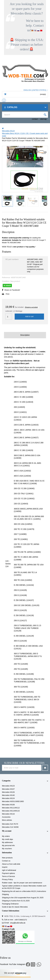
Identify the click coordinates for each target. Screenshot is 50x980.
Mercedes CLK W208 (10, 827)
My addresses (7, 842)
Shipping (5, 894)
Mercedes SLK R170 (10, 824)
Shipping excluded (31, 307)
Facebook (4, 964)
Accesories (6, 817)
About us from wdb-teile (11, 864)
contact (35, 119)
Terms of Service (8, 876)
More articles (7, 820)
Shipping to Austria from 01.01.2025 (16, 901)
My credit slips (7, 839)
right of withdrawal (9, 870)
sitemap (43, 119)
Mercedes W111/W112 (11, 808)
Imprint (5, 867)
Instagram (21, 964)
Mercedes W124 (8, 798)
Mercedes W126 (8, 792)
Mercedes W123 (8, 786)
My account (7, 831)
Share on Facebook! (12, 290)
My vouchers (7, 849)
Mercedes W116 (8, 814)
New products (7, 858)
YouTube (12, 964)
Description (25, 335)
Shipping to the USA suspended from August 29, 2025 (23, 898)
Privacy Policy (7, 879)
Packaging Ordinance (10, 904)
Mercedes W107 (8, 789)
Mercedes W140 (8, 795)
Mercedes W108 (8, 805)
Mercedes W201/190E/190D (13, 801)
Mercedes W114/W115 (11, 811)
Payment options (8, 873)
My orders (6, 836)
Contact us (6, 861)
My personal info (8, 845)
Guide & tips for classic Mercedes (15, 907)
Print (8, 294)
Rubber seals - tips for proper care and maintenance (22, 883)
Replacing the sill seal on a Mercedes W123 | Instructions (24, 891)
